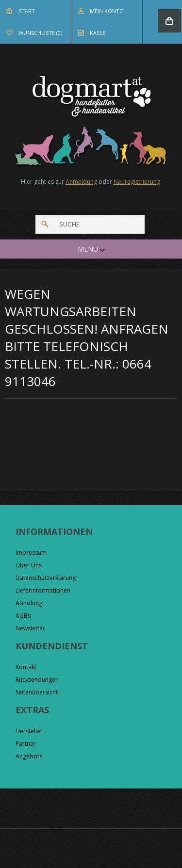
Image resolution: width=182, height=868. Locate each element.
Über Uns (29, 565)
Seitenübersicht (37, 692)
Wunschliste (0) (40, 33)
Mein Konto (107, 11)
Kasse (98, 33)
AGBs (23, 616)
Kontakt (26, 667)
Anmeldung (81, 182)
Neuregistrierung (137, 182)
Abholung (29, 603)
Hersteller (29, 731)
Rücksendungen (37, 680)
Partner (26, 744)
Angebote (29, 756)
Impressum (31, 553)
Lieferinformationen (43, 590)
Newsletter (30, 628)
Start (27, 11)
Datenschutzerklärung (46, 578)
